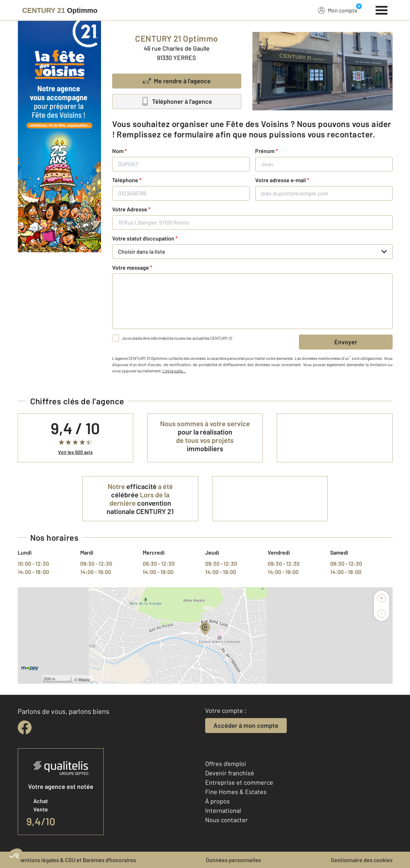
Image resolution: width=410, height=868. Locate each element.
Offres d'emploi (226, 764)
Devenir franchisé (230, 773)
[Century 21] (60, 10)
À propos (217, 801)
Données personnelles (233, 860)
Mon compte (338, 10)
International (223, 810)
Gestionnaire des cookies (362, 860)
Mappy (84, 680)
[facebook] (25, 727)
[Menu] (382, 9)
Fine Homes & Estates (236, 792)
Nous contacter (227, 820)
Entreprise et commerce (239, 782)
